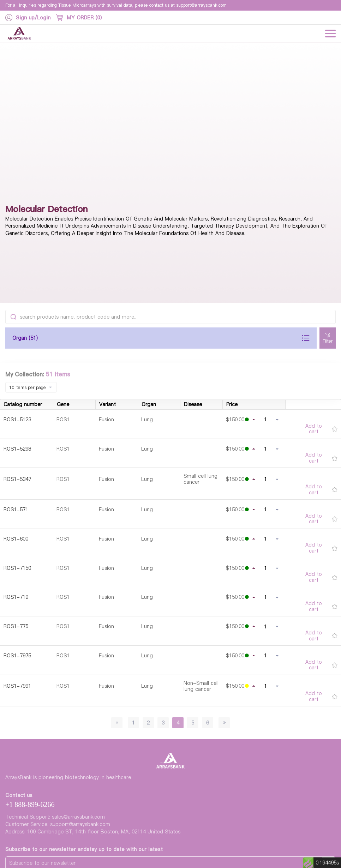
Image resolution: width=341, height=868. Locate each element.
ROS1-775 (16, 626)
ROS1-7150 (17, 568)
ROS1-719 (16, 597)
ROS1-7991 (17, 686)
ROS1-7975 (17, 656)
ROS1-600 (16, 539)
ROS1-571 (16, 510)
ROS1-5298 (17, 449)
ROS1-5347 (17, 479)
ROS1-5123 (17, 420)
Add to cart (314, 429)
